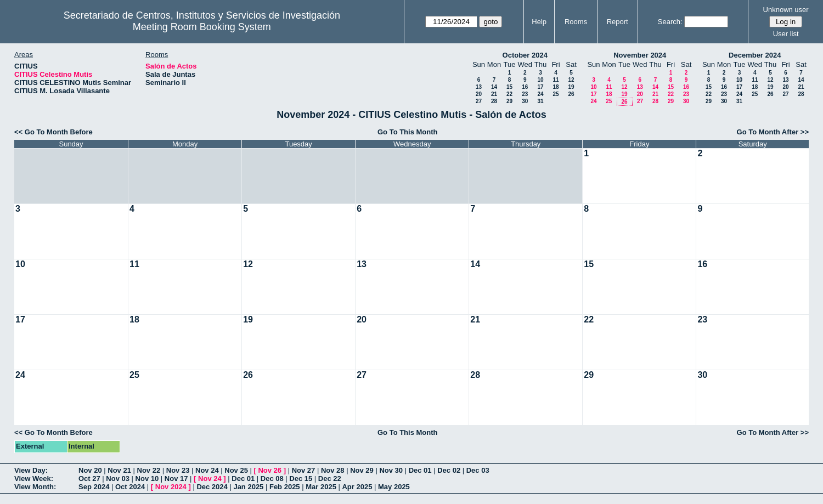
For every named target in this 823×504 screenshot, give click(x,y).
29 (509, 101)
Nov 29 (362, 470)
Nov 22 (149, 470)
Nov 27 (304, 470)
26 (571, 94)
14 (494, 87)
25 (556, 94)
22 (509, 94)
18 (556, 87)
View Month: (35, 487)
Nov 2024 (171, 487)
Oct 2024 (130, 487)
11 (556, 80)
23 (525, 94)
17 (540, 87)
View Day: (31, 470)
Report (618, 22)
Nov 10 (147, 478)
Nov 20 (90, 470)
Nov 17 (176, 478)
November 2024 (640, 55)
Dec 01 (420, 470)
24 (540, 94)
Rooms (576, 22)
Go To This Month (408, 132)
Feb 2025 (285, 487)
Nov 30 (391, 470)
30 (525, 101)
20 (479, 94)
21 (494, 94)
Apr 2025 (357, 487)
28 (494, 101)
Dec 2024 (212, 487)
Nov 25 (236, 470)
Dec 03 (478, 470)
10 (540, 80)
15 (509, 87)
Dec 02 (449, 470)
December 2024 (755, 55)
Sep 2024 (94, 487)
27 (479, 101)
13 (479, 87)
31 (540, 101)
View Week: (34, 478)
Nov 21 (119, 470)
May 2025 (394, 487)
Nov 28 (333, 470)
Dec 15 (301, 478)
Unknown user (786, 10)
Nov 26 (270, 470)
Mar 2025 (321, 487)
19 (571, 87)
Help (539, 22)
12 (571, 80)
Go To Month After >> (773, 132)
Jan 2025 (248, 487)
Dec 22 (330, 478)
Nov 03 (118, 478)
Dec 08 (272, 478)
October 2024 (525, 55)
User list (786, 34)
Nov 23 (178, 470)
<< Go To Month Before (53, 132)
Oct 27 (89, 478)
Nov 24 (207, 470)
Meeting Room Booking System (202, 27)
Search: (670, 22)
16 (525, 87)
